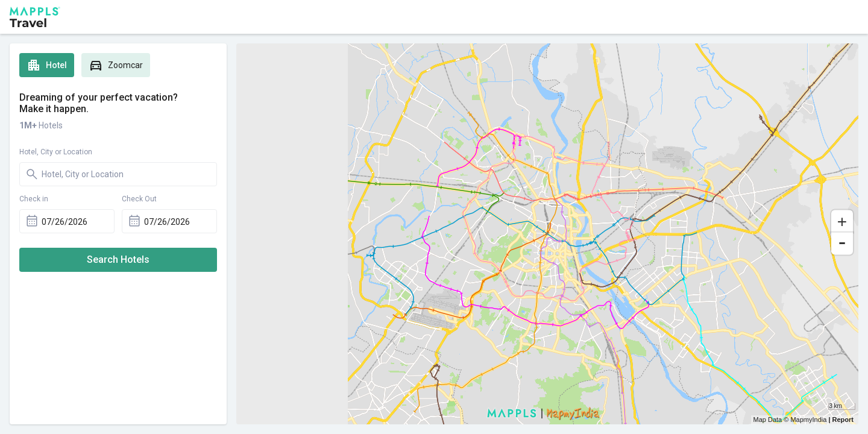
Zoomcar (116, 65)
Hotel (47, 65)
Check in (34, 199)
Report (843, 420)
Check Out (139, 199)
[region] (547, 234)
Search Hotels (118, 259)
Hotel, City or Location (56, 152)
